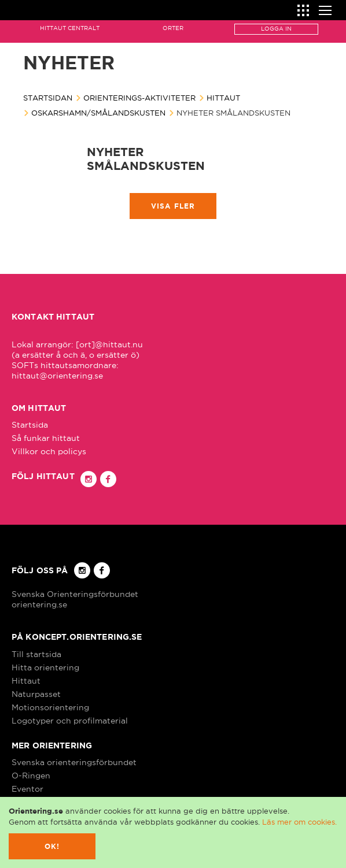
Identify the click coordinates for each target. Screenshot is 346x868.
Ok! (52, 846)
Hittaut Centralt (70, 28)
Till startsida (36, 654)
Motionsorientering (50, 707)
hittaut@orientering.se (57, 376)
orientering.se (39, 604)
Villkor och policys (49, 451)
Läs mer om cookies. (299, 822)
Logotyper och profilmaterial (70, 721)
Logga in (276, 29)
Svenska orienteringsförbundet (74, 762)
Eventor (27, 789)
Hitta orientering (45, 667)
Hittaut (223, 98)
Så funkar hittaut (46, 438)
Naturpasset (36, 694)
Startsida (30, 425)
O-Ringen (31, 776)
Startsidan (48, 98)
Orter (173, 28)
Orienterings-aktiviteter (139, 98)
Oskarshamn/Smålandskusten (98, 113)
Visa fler (173, 206)
